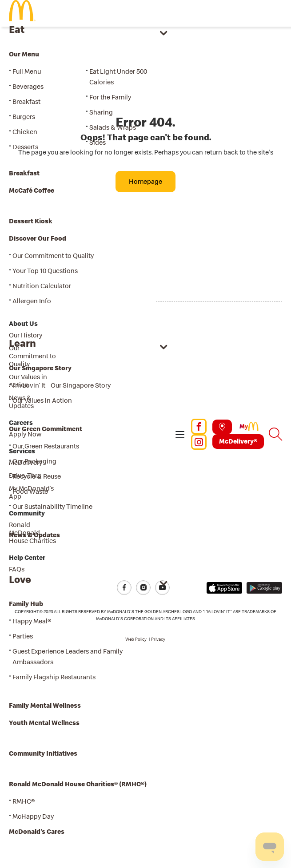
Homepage (145, 181)
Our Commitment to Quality (32, 356)
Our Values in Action (28, 381)
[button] (180, 434)
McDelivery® (238, 441)
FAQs (17, 569)
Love (20, 579)
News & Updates (21, 402)
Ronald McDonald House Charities (32, 533)
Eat (17, 29)
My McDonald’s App (31, 492)
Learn (22, 343)
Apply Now (25, 434)
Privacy (158, 639)
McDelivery (26, 462)
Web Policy (136, 639)
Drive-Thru (25, 475)
